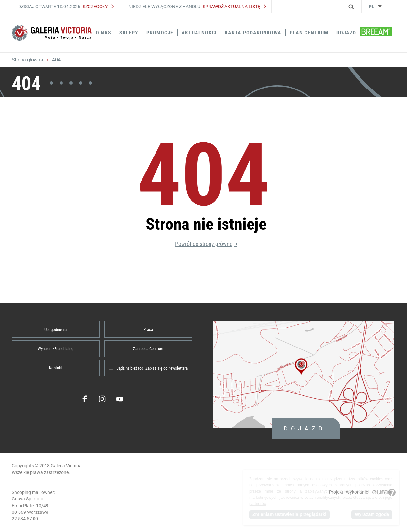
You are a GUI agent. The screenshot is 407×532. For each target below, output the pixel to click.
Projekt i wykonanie (362, 492)
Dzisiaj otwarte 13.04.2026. (66, 7)
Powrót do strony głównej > (206, 244)
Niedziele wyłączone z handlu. (197, 7)
